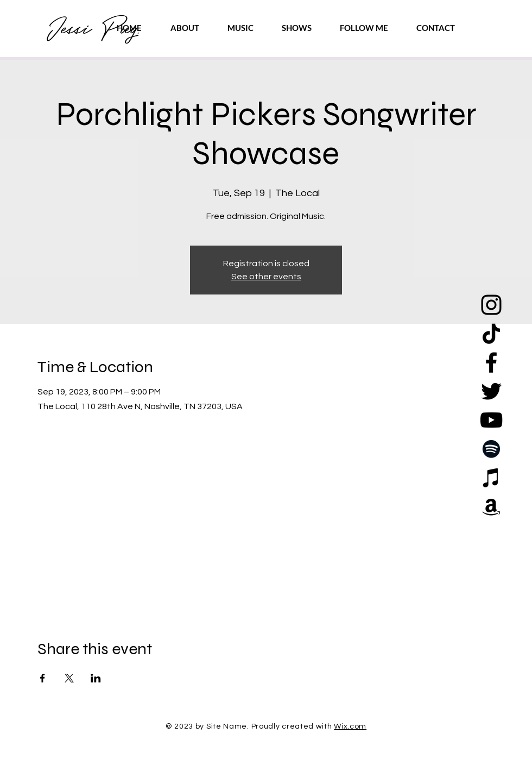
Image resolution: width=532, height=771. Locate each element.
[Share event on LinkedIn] (96, 678)
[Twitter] (491, 391)
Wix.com (350, 726)
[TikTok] (491, 334)
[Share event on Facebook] (43, 678)
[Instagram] (491, 305)
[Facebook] (491, 362)
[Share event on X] (69, 678)
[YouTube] (491, 420)
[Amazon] (491, 506)
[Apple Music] (491, 478)
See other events (266, 277)
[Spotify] (491, 449)
